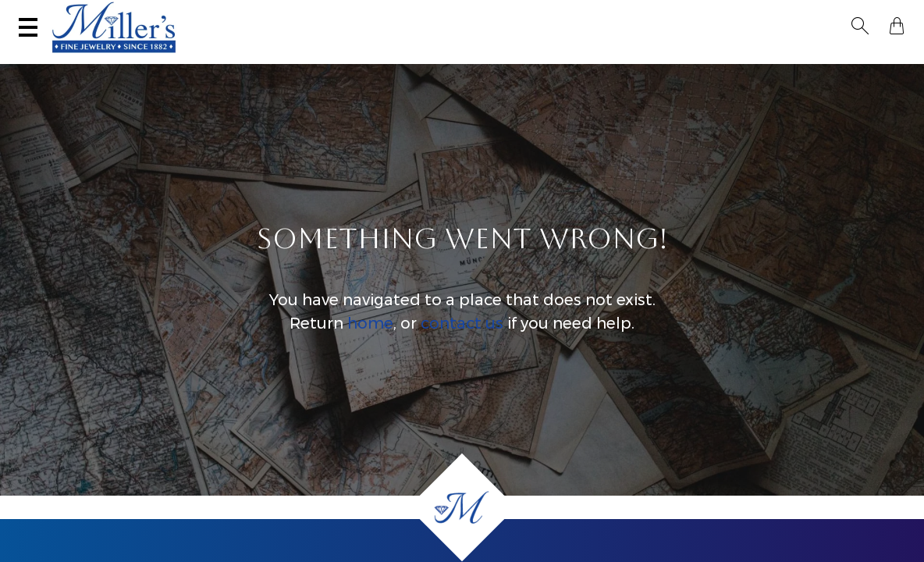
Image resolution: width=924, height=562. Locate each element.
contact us (462, 339)
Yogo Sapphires (215, 59)
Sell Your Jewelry (362, 13)
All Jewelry (737, 59)
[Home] (462, 507)
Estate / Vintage (633, 59)
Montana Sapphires (341, 59)
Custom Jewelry (842, 59)
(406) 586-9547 (91, 13)
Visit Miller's (220, 13)
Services (488, 13)
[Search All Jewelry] (749, 15)
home (370, 339)
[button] (865, 14)
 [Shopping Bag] (892, 14)
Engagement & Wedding (492, 59)
